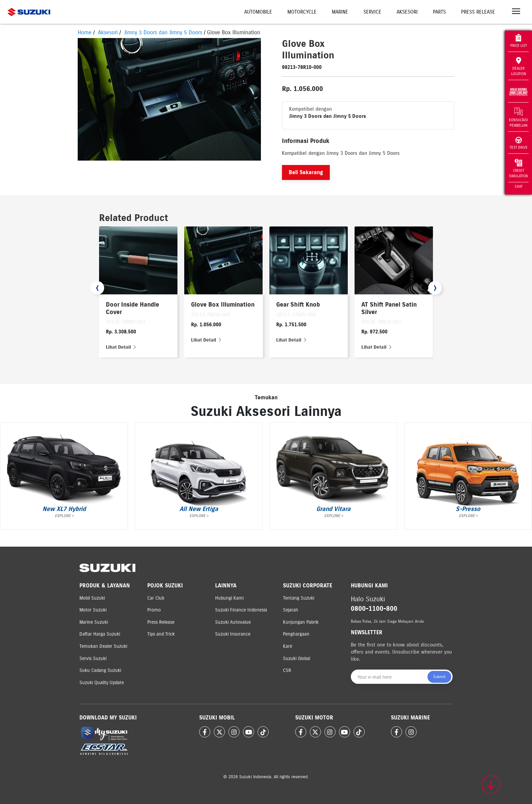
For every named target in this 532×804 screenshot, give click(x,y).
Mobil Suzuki (92, 598)
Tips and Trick (161, 634)
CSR (287, 670)
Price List (519, 41)
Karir (288, 646)
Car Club (156, 598)
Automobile (258, 12)
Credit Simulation (518, 168)
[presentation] (97, 288)
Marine (340, 12)
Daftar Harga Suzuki (100, 634)
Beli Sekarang (306, 172)
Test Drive (519, 143)
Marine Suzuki (94, 622)
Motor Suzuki (93, 610)
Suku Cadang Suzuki (100, 670)
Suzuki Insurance (233, 634)
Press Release (478, 12)
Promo (154, 610)
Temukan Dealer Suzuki (103, 646)
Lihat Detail (121, 347)
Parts (439, 12)
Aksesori (407, 12)
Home (85, 32)
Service (372, 12)
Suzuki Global (297, 659)
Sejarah (291, 610)
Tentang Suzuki (299, 598)
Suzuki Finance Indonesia (241, 610)
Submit (439, 677)
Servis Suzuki (93, 659)
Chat (519, 186)
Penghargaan (296, 634)
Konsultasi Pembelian (518, 117)
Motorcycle (302, 12)
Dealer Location (519, 66)
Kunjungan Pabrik (301, 622)
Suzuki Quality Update (102, 683)
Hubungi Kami (229, 598)
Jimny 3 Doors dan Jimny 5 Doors (163, 32)
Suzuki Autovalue (233, 622)
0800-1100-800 (374, 609)
